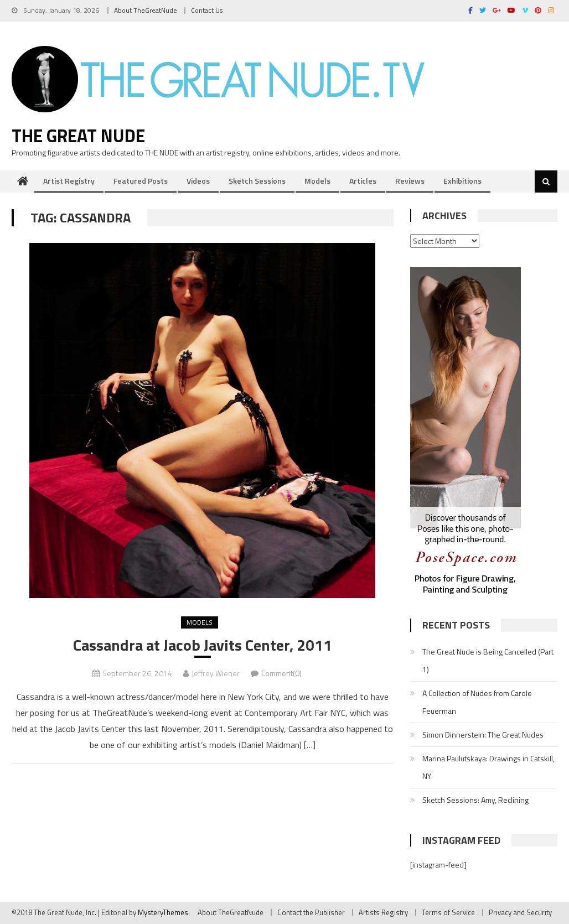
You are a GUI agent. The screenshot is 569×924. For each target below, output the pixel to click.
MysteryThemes (163, 912)
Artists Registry (383, 912)
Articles (363, 181)
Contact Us (207, 10)
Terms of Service (448, 912)
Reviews (410, 181)
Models (317, 181)
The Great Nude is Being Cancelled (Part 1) (488, 660)
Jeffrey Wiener (216, 673)
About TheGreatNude (146, 10)
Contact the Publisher (311, 912)
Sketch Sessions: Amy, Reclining (475, 800)
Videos (198, 181)
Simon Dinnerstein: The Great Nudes (483, 734)
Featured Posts (141, 181)
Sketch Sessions (257, 181)
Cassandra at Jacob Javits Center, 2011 (203, 645)
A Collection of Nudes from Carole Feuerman (477, 702)
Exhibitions (462, 181)
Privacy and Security (520, 912)
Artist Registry (69, 181)
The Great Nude (78, 136)
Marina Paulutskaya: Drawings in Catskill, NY (488, 767)
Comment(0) (281, 673)
